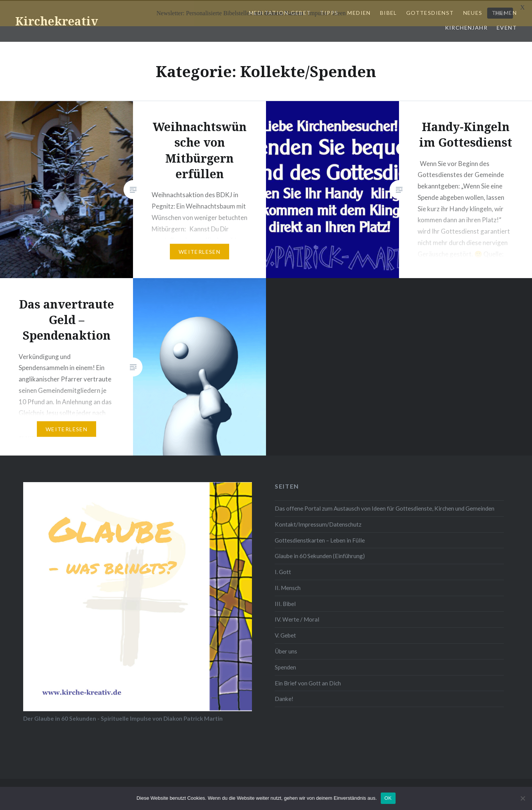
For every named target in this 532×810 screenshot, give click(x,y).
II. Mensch (288, 587)
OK (388, 798)
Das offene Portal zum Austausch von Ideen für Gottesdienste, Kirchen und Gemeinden (385, 508)
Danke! (284, 698)
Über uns (286, 650)
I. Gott (283, 571)
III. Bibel (285, 603)
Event (507, 27)
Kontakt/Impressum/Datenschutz (318, 524)
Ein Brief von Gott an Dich (308, 682)
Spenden (285, 666)
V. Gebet (285, 634)
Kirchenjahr (466, 27)
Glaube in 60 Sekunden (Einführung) (320, 555)
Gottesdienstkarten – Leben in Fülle (320, 539)
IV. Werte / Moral (297, 619)
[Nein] (522, 798)
